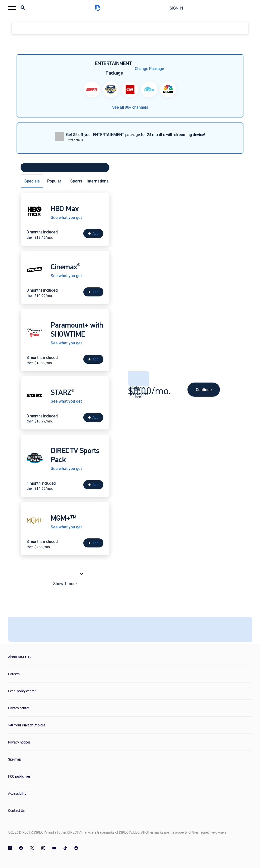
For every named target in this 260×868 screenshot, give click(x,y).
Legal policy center (22, 691)
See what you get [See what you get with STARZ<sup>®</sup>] (66, 401)
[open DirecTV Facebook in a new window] (21, 848)
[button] (12, 8)
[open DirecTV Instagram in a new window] (43, 848)
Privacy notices (19, 742)
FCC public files (19, 776)
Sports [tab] (76, 181)
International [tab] (98, 181)
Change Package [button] (149, 69)
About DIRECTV (20, 657)
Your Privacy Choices (30, 725)
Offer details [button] (75, 140)
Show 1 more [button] (69, 574)
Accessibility (17, 793)
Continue (204, 390)
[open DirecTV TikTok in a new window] (65, 848)
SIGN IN (176, 8)
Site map (15, 759)
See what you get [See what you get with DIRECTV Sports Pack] (66, 469)
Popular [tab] (54, 181)
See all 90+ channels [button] (130, 107)
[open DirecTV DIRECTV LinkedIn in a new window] (10, 848)
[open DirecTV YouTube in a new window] (54, 848)
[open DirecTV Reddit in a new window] (76, 848)
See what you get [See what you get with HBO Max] (66, 218)
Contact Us (16, 810)
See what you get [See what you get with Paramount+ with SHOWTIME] (66, 343)
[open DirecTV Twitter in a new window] (32, 848)
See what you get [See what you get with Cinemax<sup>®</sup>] (66, 276)
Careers (14, 674)
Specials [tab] (32, 181)
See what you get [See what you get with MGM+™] (66, 527)
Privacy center (19, 708)
